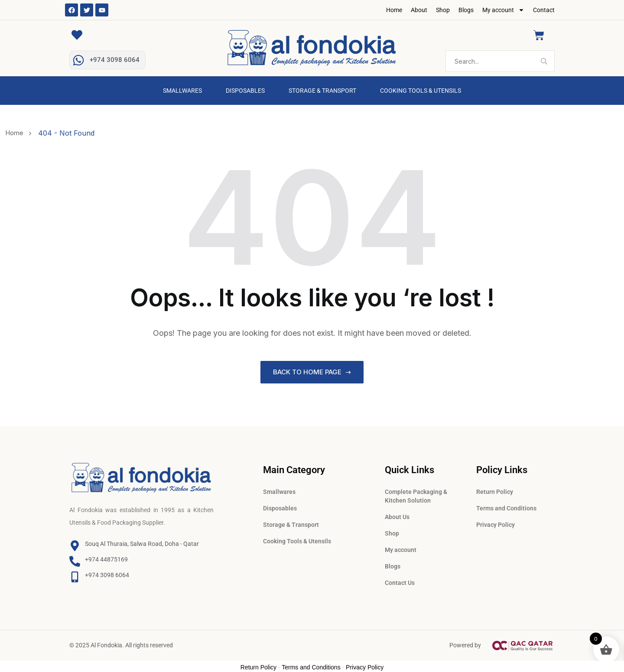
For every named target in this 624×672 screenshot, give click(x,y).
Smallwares (182, 91)
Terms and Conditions (506, 506)
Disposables (245, 91)
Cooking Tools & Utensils (421, 91)
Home (394, 10)
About (419, 10)
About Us (397, 515)
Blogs (466, 10)
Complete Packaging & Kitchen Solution (416, 494)
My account (503, 10)
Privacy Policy (496, 523)
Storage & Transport (322, 91)
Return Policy (495, 490)
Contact (544, 10)
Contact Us (400, 581)
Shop (443, 10)
